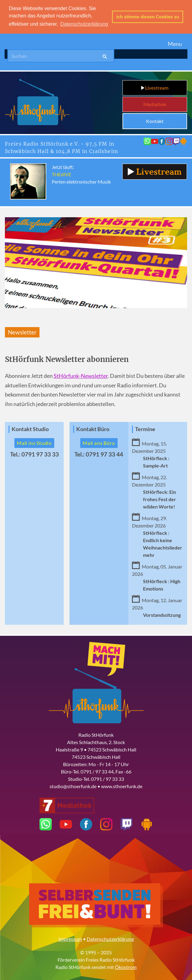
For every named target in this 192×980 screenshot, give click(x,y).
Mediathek (155, 104)
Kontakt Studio (30, 429)
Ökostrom (126, 966)
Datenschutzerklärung (110, 938)
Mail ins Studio (34, 442)
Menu (175, 43)
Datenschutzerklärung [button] (84, 24)
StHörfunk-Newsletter (81, 375)
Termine (145, 429)
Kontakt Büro (93, 429)
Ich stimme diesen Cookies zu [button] (148, 17)
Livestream (155, 87)
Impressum (70, 938)
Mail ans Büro (99, 442)
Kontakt (155, 120)
